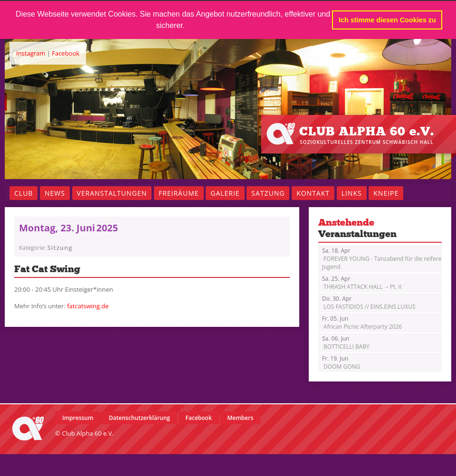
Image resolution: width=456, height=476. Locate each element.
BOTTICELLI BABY (346, 343)
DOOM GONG (341, 362)
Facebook (66, 53)
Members (240, 418)
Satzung (268, 193)
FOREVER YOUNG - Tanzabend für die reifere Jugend (382, 259)
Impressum (78, 418)
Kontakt (313, 193)
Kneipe (386, 193)
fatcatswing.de (88, 306)
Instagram (31, 53)
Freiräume (179, 193)
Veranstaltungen (112, 193)
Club (24, 193)
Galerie (225, 193)
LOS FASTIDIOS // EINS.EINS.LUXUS (369, 303)
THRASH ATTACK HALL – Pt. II (362, 283)
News (55, 193)
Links (352, 193)
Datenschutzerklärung (139, 418)
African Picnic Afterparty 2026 (362, 323)
